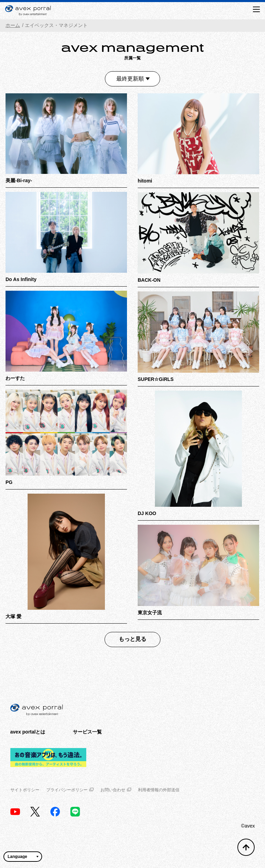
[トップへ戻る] (246, 847)
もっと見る (132, 639)
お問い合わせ (116, 790)
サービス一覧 (87, 732)
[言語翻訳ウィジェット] (23, 857)
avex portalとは (28, 732)
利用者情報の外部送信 (159, 790)
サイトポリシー (25, 790)
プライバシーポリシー (70, 790)
